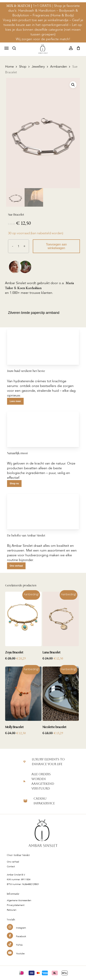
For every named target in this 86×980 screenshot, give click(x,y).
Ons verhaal (13, 871)
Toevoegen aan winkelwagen (56, 246)
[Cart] (77, 48)
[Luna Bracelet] (61, 619)
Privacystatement (16, 914)
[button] (6, 48)
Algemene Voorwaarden (19, 910)
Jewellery (38, 67)
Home (9, 67)
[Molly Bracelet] (23, 694)
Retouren (12, 919)
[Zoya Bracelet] (23, 619)
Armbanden (59, 67)
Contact (11, 876)
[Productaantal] (18, 246)
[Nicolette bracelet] (61, 694)
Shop (23, 67)
